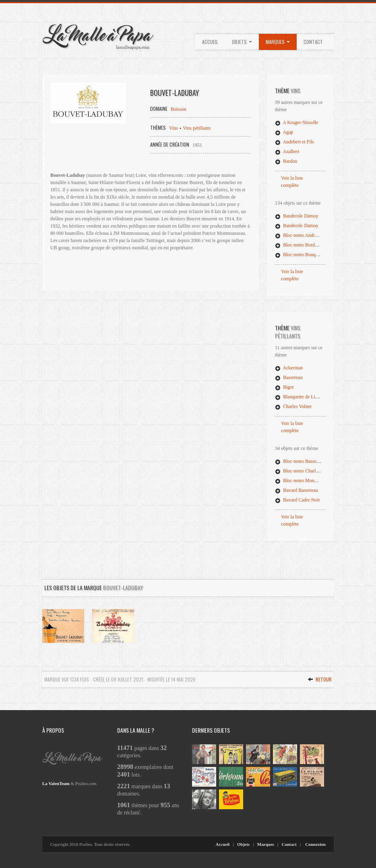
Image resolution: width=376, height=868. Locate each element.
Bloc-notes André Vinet (302, 235)
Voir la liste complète (292, 182)
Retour (320, 679)
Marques (278, 42)
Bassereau (289, 377)
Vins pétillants (197, 128)
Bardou (286, 161)
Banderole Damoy (297, 216)
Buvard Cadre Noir (297, 500)
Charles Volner (293, 406)
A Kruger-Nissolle (296, 122)
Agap (284, 132)
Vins (174, 128)
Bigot (284, 387)
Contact (313, 42)
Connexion (315, 844)
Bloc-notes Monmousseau (304, 481)
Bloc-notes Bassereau (300, 461)
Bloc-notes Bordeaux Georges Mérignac (318, 245)
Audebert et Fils (294, 142)
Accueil (210, 42)
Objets (242, 42)
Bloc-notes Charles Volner (304, 471)
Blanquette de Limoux (301, 397)
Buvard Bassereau (296, 490)
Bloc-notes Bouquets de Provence (312, 255)
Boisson (179, 109)
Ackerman (289, 368)
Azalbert (287, 151)
